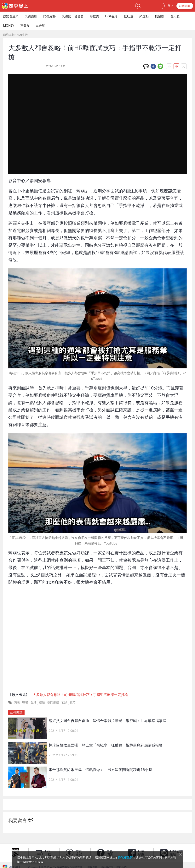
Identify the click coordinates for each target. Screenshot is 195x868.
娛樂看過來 (11, 16)
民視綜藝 (49, 16)
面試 (64, 702)
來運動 (144, 16)
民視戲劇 (31, 16)
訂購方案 (185, 6)
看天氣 (175, 16)
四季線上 (9, 35)
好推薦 (94, 16)
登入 (171, 6)
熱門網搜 (53, 702)
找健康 (159, 16)
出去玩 (40, 25)
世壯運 (129, 16)
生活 (34, 702)
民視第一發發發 (73, 16)
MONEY (9, 25)
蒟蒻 (17, 702)
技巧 (73, 702)
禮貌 (42, 702)
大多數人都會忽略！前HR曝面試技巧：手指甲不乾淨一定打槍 (80, 695)
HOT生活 (111, 16)
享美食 (25, 25)
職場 (25, 702)
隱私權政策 (126, 857)
